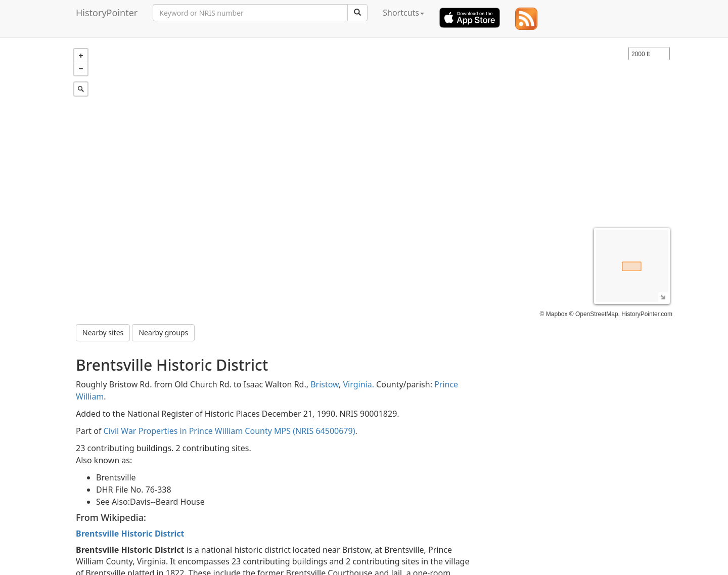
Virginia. (359, 384)
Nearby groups (163, 333)
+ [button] (81, 56)
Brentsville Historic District (130, 534)
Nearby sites (103, 333)
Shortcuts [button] (403, 13)
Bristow (325, 384)
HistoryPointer (107, 13)
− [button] (81, 69)
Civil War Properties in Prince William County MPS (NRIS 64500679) (230, 431)
